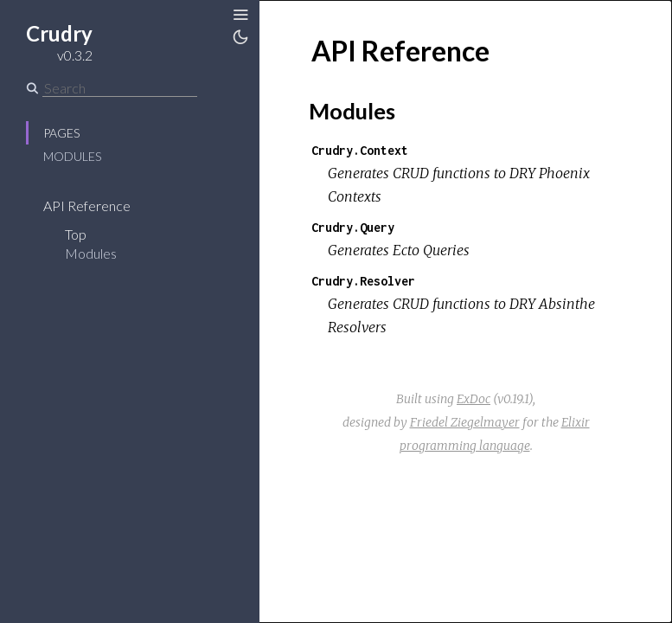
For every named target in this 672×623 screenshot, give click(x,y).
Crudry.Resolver (363, 281)
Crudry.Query (353, 227)
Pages (61, 133)
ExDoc (474, 399)
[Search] (120, 88)
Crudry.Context (360, 150)
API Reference (87, 206)
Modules (72, 156)
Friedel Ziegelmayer (465, 422)
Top (76, 234)
